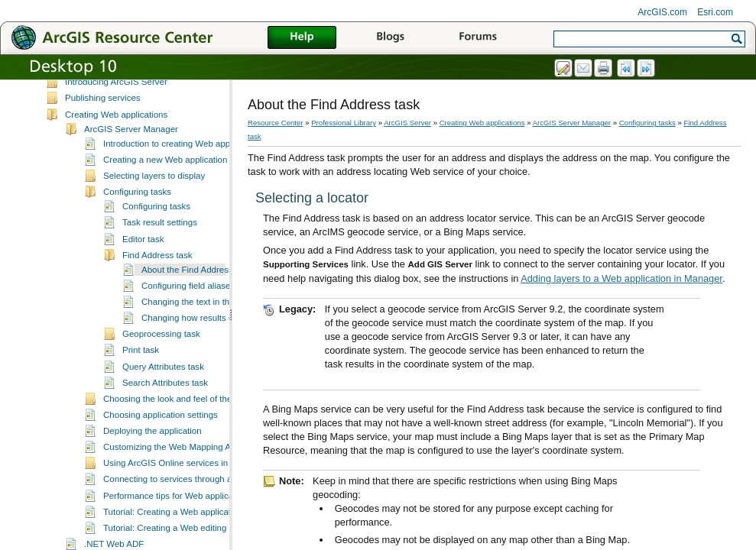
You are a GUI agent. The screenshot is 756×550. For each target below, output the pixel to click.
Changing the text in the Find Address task (224, 315)
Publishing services (103, 112)
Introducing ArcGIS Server (116, 95)
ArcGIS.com (662, 12)
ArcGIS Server (74, 81)
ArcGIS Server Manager (131, 143)
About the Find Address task (196, 283)
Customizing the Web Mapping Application (186, 461)
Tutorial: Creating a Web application (173, 526)
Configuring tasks (137, 205)
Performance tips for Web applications (177, 510)
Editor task (143, 253)
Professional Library (344, 123)
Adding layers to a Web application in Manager (621, 278)
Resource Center (276, 123)
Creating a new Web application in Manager (188, 173)
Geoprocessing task (161, 348)
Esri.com (715, 12)
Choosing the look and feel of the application (190, 412)
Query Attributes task (163, 380)
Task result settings (160, 236)
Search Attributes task (165, 396)
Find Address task (157, 269)
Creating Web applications (116, 128)
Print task (141, 364)
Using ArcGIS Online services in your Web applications (210, 477)
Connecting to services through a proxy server (193, 493)
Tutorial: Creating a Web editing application (187, 542)
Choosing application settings (161, 429)
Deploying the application (152, 445)
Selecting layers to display (154, 189)
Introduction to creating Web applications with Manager (210, 157)
